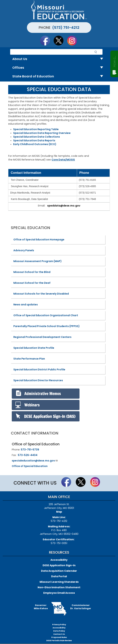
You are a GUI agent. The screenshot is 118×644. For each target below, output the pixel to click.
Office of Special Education (30, 466)
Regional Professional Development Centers (42, 337)
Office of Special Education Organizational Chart (46, 315)
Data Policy (59, 631)
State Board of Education (59, 76)
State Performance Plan (29, 359)
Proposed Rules (59, 637)
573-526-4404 (28, 455)
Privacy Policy (59, 625)
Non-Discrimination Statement (59, 587)
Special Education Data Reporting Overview (42, 133)
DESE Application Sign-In (59, 565)
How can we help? (114, 61)
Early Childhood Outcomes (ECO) (35, 144)
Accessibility (59, 560)
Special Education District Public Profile (39, 369)
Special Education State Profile (34, 348)
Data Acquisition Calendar (59, 571)
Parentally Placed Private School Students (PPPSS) (47, 326)
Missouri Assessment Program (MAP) (38, 261)
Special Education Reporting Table (36, 129)
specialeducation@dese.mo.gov (35, 461)
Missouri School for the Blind (32, 272)
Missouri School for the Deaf (32, 283)
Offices (59, 68)
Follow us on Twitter (60, 40)
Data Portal (59, 576)
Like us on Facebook (47, 40)
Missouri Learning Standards (59, 582)
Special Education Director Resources (38, 380)
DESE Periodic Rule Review (59, 641)
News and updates (26, 305)
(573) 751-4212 (66, 28)
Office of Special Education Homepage (39, 240)
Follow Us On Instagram (74, 40)
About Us (59, 59)
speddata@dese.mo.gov (64, 206)
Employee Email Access (59, 593)
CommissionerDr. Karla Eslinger (81, 607)
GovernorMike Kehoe (41, 607)
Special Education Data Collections (37, 137)
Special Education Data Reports (34, 140)
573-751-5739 (30, 450)
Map (59, 512)
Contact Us (59, 634)
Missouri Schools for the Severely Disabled (41, 294)
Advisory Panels (24, 250)
